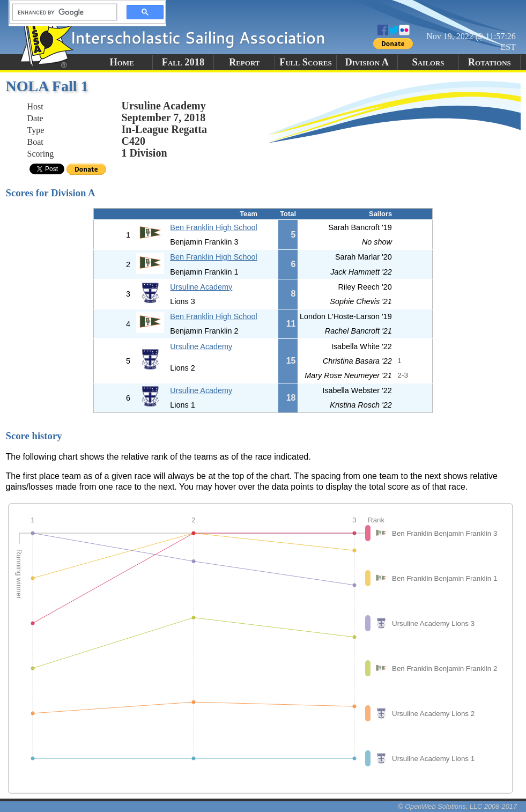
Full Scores (306, 62)
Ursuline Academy (201, 287)
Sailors (428, 62)
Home (121, 62)
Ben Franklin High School (213, 227)
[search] (62, 12)
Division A (367, 62)
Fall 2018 (183, 62)
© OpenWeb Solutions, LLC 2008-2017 (457, 806)
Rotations (490, 62)
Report (245, 62)
